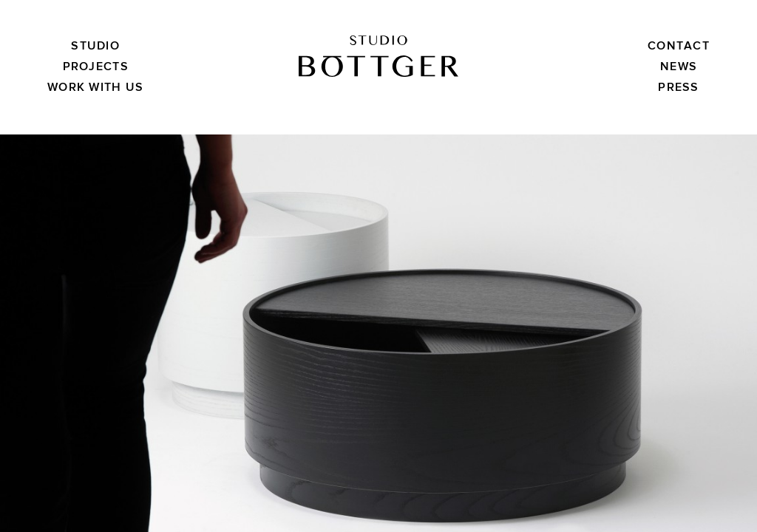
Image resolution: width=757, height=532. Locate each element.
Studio (95, 46)
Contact (679, 46)
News (679, 66)
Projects (96, 66)
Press (678, 87)
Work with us (95, 87)
